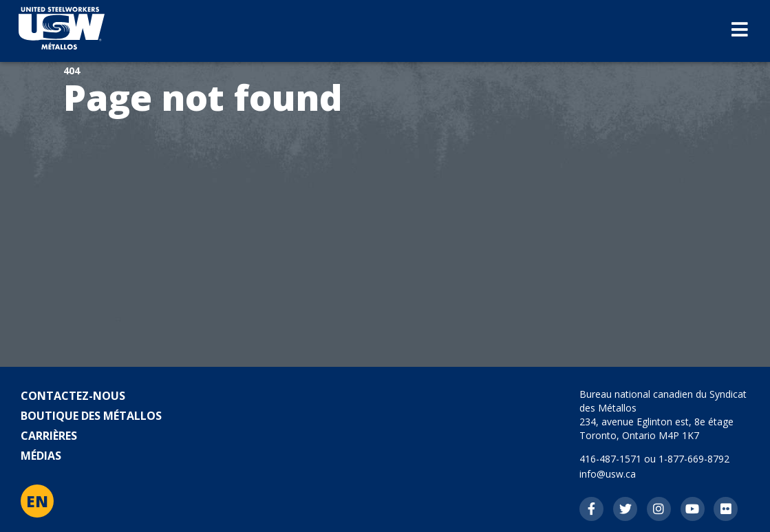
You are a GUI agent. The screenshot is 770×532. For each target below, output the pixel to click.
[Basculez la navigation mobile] (740, 31)
